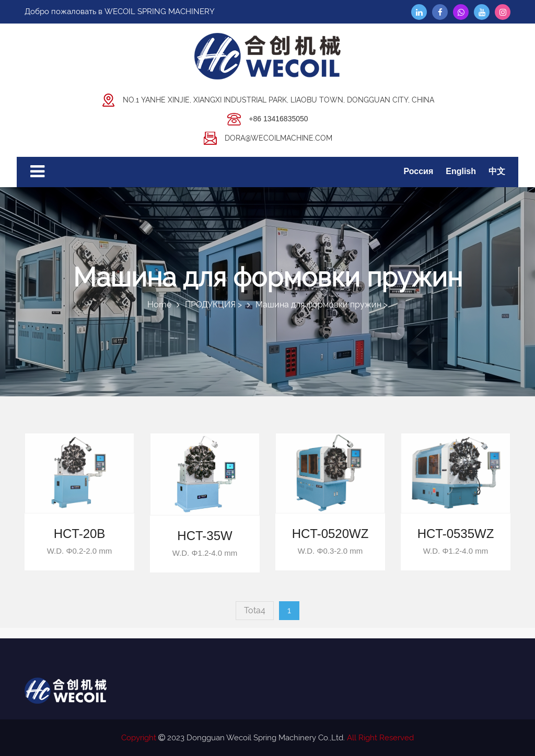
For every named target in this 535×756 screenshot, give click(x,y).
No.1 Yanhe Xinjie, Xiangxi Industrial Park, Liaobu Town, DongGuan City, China (267, 99)
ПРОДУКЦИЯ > (213, 305)
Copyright (139, 738)
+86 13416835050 (267, 118)
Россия (418, 171)
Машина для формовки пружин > (322, 305)
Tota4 (255, 610)
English (461, 171)
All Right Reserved (380, 738)
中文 (497, 171)
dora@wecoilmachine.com (267, 137)
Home (159, 305)
